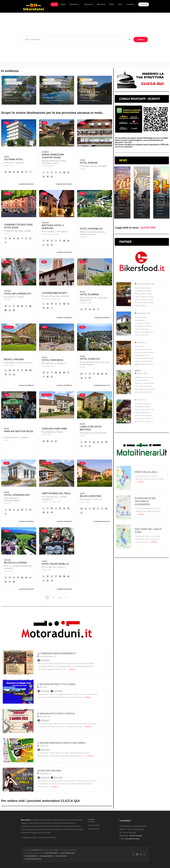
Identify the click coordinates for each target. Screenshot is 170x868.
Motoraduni (74, 4)
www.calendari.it (61, 856)
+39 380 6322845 (135, 836)
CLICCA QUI (148, 228)
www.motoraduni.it (51, 853)
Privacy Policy (94, 829)
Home (54, 4)
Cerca (141, 39)
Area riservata (94, 825)
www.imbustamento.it (33, 859)
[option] (19, 90)
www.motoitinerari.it (67, 853)
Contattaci (130, 4)
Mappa (63, 4)
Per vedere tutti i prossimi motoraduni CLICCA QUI (40, 801)
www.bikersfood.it (31, 856)
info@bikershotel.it (132, 839)
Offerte (112, 4)
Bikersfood (101, 4)
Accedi (144, 4)
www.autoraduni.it (46, 856)
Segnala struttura (92, 821)
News (120, 4)
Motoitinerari (89, 4)
